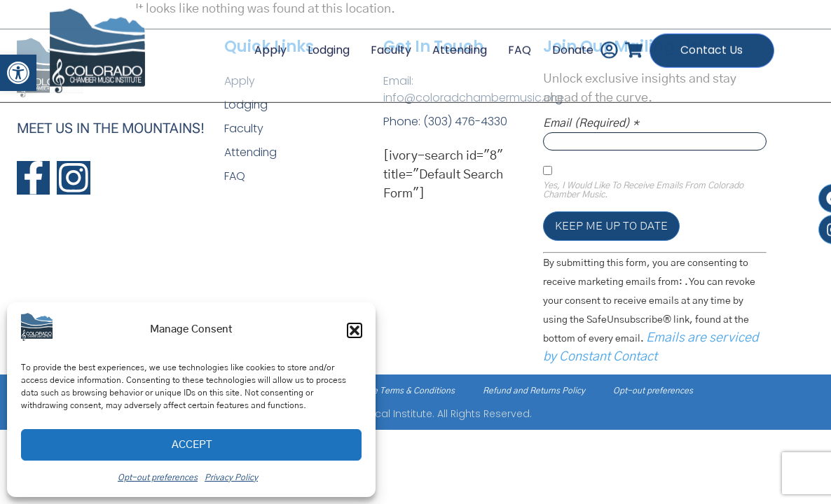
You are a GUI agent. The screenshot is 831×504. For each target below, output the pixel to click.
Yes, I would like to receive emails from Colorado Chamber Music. (643, 191)
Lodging (327, 42)
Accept (192, 445)
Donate (571, 42)
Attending (458, 42)
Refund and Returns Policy (534, 391)
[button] (18, 73)
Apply (268, 42)
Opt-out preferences (158, 477)
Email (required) (591, 123)
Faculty (389, 42)
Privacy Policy (231, 477)
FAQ (517, 42)
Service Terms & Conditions (402, 391)
